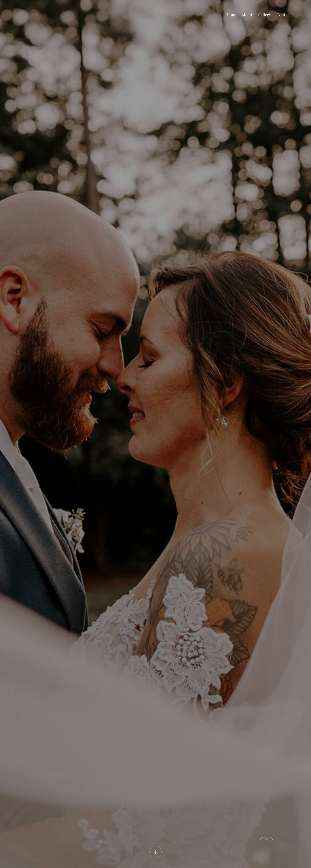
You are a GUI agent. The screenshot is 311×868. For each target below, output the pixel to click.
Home (231, 15)
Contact (284, 15)
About (247, 15)
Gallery (264, 15)
